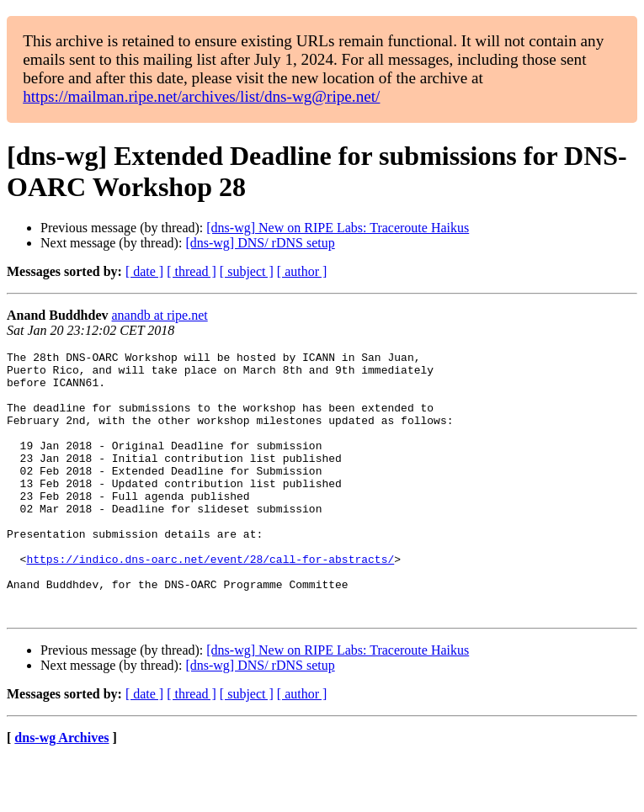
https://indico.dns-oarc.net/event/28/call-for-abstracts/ (210, 602)
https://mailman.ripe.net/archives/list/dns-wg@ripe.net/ (201, 96)
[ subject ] (247, 271)
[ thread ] (192, 271)
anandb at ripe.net (160, 315)
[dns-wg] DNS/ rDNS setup (260, 243)
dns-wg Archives (61, 791)
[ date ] (144, 271)
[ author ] (302, 271)
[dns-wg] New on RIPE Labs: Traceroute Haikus (338, 228)
